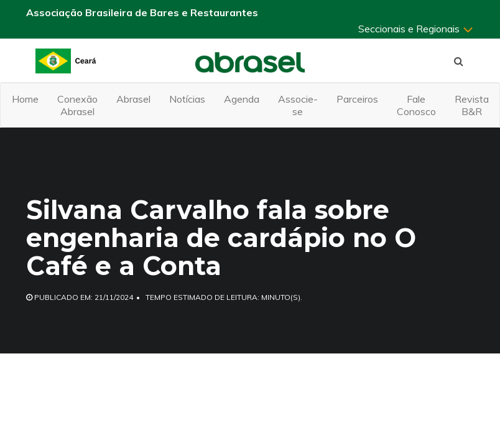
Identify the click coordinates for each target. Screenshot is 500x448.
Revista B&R (472, 105)
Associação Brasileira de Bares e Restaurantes (142, 12)
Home (25, 99)
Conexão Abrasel (77, 105)
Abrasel (133, 99)
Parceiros (357, 99)
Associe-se (298, 105)
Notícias (187, 99)
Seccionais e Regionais (416, 29)
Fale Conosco (416, 105)
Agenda (242, 99)
